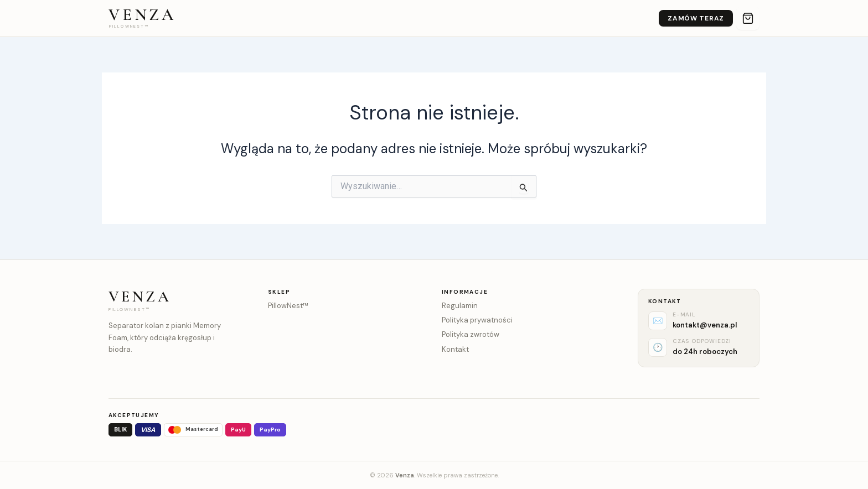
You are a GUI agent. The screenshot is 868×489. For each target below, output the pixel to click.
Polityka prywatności (477, 320)
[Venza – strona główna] (142, 18)
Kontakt (455, 349)
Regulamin (460, 306)
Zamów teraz (696, 18)
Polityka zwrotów (471, 334)
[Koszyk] (748, 18)
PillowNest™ (288, 306)
